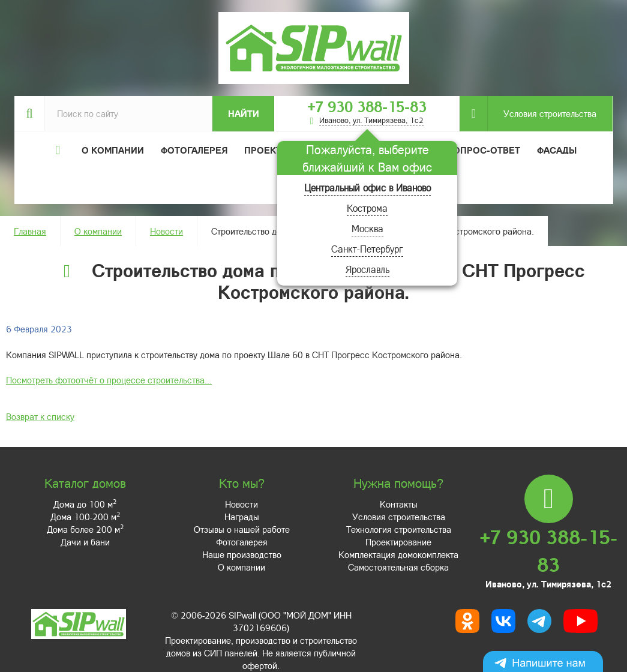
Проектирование (398, 542)
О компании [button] (113, 150)
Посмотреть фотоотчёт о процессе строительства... (109, 380)
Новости (166, 231)
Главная (30, 231)
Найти (244, 113)
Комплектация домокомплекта (398, 554)
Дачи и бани (85, 542)
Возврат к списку (40, 416)
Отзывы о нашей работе (242, 529)
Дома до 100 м (85, 504)
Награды (242, 517)
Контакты (399, 504)
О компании (98, 231)
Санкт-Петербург (367, 249)
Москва (367, 228)
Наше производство (242, 554)
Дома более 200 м (85, 529)
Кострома (367, 208)
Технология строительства (399, 529)
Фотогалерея (194, 150)
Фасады (557, 150)
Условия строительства (542, 114)
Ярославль (367, 269)
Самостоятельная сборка (398, 567)
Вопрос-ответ (484, 150)
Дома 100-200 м (85, 517)
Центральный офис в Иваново (367, 187)
